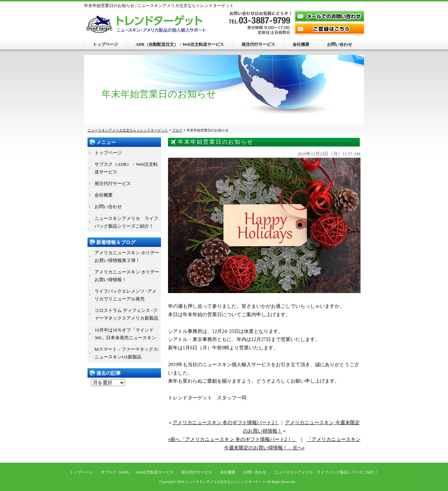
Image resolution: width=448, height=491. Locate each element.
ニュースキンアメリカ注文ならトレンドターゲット (225, 482)
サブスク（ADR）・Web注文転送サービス (126, 168)
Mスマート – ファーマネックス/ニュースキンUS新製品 (127, 353)
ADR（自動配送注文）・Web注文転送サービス (180, 44)
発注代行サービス (258, 44)
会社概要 (301, 44)
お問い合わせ (339, 44)
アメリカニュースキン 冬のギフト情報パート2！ (226, 423)
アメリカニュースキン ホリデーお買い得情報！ (127, 276)
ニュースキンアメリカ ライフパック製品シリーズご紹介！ (126, 222)
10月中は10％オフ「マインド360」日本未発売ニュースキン (125, 334)
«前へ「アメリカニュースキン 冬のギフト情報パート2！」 (232, 439)
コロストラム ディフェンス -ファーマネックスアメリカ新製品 (126, 314)
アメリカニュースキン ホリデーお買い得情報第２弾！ (127, 257)
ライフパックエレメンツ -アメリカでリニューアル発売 (125, 295)
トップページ (105, 44)
